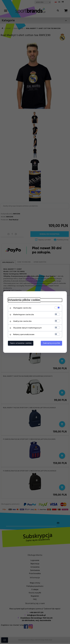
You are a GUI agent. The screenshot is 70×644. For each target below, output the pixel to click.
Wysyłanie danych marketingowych (27, 328)
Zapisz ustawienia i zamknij (21, 343)
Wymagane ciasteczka (22, 308)
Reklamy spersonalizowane (24, 335)
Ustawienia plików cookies (24, 300)
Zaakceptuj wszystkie (51, 343)
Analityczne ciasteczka (22, 321)
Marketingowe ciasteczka (24, 315)
